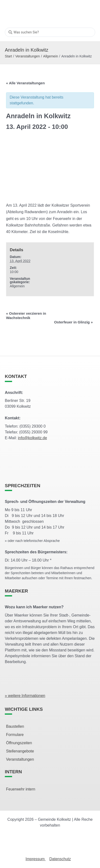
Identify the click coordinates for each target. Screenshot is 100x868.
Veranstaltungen (27, 56)
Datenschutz (60, 859)
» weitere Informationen (25, 696)
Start (8, 56)
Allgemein (51, 56)
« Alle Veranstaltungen (25, 83)
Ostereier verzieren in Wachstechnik (26, 316)
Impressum (36, 859)
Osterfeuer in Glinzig (73, 322)
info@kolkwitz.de (32, 438)
